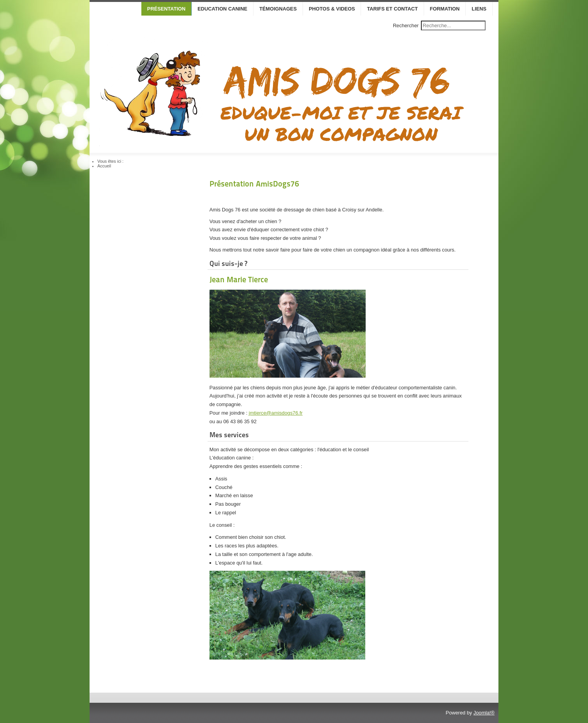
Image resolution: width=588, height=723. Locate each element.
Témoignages (278, 9)
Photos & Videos (332, 9)
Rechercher (406, 26)
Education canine (222, 9)
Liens (479, 9)
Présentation (166, 9)
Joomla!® (484, 713)
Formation (445, 9)
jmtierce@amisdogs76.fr (276, 413)
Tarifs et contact (392, 9)
